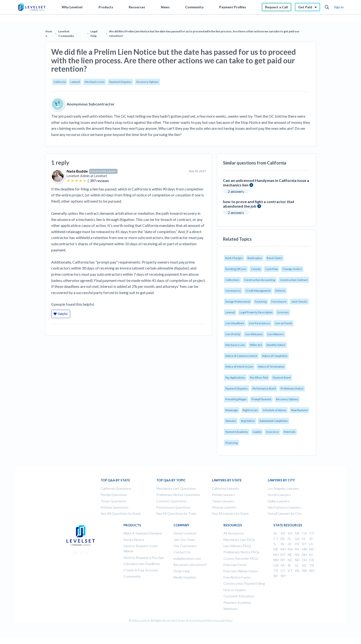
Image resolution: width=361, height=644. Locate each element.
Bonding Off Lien (236, 269)
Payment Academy (237, 432)
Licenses (283, 312)
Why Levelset (72, 7)
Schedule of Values (274, 410)
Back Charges (234, 258)
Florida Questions (114, 495)
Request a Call (277, 7)
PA (283, 565)
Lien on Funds (284, 323)
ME (276, 549)
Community (194, 7)
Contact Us (182, 552)
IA (289, 544)
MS (312, 549)
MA (290, 549)
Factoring (261, 302)
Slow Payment (299, 410)
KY (304, 544)
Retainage (232, 410)
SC (297, 565)
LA (311, 544)
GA (297, 539)
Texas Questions (114, 501)
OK (312, 560)
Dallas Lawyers (279, 501)
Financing (231, 443)
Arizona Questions (115, 507)
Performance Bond (264, 388)
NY (283, 560)
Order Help (182, 571)
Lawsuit (75, 82)
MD (283, 549)
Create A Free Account (141, 570)
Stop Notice (248, 421)
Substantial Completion (274, 421)
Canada (256, 269)
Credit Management (258, 291)
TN (312, 565)
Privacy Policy (204, 621)
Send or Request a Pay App (144, 557)
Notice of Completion (275, 356)
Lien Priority (233, 334)
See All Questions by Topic (176, 513)
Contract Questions (171, 501)
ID (311, 539)
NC (290, 560)
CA (304, 533)
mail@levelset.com (187, 558)
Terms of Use (186, 621)
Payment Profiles (233, 7)
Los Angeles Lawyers (283, 488)
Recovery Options (147, 82)
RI (289, 565)
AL (275, 533)
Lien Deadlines (235, 323)
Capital (257, 432)
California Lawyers (226, 488)
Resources (137, 7)
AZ (290, 533)
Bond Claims (274, 258)
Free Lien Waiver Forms (241, 571)
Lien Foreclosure (260, 323)
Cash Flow (272, 269)
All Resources (234, 533)
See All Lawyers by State (230, 513)
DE (283, 539)
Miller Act (256, 345)
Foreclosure (279, 302)
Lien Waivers (276, 334)
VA (297, 571)
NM (276, 560)
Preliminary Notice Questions (178, 495)
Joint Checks (299, 302)
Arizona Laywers (224, 507)
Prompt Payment (261, 399)
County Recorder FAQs (241, 558)
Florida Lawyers (223, 495)
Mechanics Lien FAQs (239, 540)
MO (276, 555)
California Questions (116, 488)
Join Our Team (184, 540)
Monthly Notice (276, 345)
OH (305, 560)
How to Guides (235, 590)
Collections (232, 280)
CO (312, 533)
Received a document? (190, 565)
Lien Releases (254, 334)
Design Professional (238, 302)
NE (290, 555)
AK (283, 533)
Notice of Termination (271, 367)
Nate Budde (77, 171)
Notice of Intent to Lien (239, 367)
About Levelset (185, 533)
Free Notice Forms (237, 577)
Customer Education (239, 596)
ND (297, 560)
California (60, 82)
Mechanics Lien (95, 82)
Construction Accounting (260, 280)
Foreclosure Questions (173, 507)
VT (290, 571)
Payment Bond (282, 377)
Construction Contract (294, 280)
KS (297, 544)
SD (304, 565)
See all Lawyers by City (285, 513)
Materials (290, 432)
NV (297, 555)
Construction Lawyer (103, 171)
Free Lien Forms (235, 565)
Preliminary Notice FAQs (242, 552)
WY (283, 576)
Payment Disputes (120, 82)
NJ (311, 555)
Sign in (339, 7)
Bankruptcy (255, 258)
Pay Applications (235, 377)
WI (276, 576)
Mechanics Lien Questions (176, 488)
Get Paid (307, 7)
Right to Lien (250, 410)
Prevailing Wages (236, 399)
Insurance (272, 432)
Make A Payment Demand (143, 533)
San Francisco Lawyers (284, 507)
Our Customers (185, 546)
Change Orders (292, 269)
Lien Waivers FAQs (237, 546)
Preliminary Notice (292, 388)
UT (283, 571)
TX (276, 571)
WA (305, 571)
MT (283, 555)
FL (289, 539)
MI (297, 549)
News (165, 7)
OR (276, 565)
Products (106, 7)
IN (282, 544)
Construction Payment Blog (244, 583)
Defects (280, 291)
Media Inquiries (185, 577)
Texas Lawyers (223, 501)
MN (305, 549)
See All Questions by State (121, 513)
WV (312, 571)
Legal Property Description (256, 312)
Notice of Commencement (241, 356)
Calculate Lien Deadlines (142, 564)
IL (275, 544)
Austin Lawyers (279, 495)
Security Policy (223, 621)
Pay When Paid (259, 377)
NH (304, 555)
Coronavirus (233, 291)
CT (276, 539)
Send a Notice (134, 540)
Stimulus (231, 421)
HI (304, 539)
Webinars (231, 609)
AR (297, 533)
